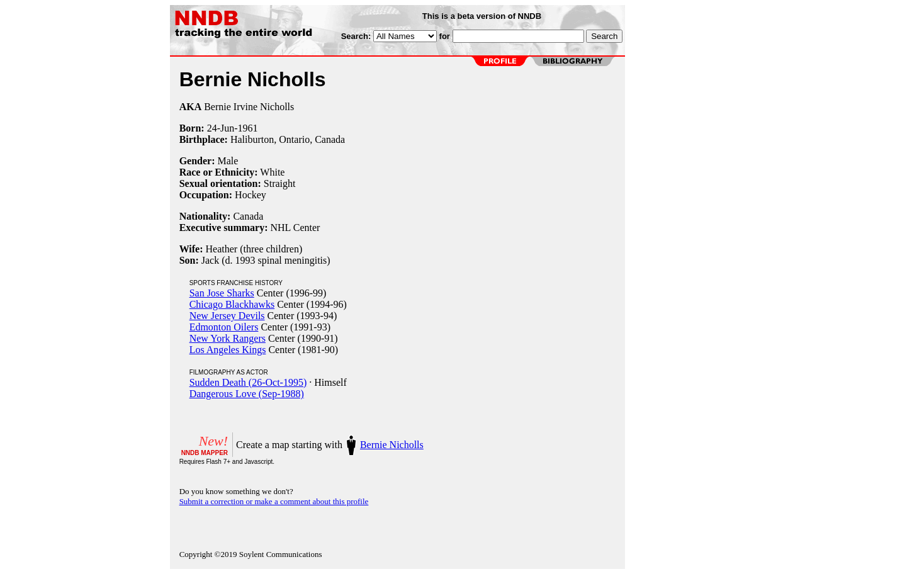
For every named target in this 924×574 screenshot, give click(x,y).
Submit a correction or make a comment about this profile (274, 501)
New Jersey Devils (227, 316)
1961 (248, 128)
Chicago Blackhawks (232, 304)
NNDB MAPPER (205, 453)
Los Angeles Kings (228, 350)
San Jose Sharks (222, 293)
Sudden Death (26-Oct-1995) (248, 382)
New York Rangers (228, 338)
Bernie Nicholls (392, 445)
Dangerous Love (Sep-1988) (247, 394)
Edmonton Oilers (224, 327)
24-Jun (221, 128)
